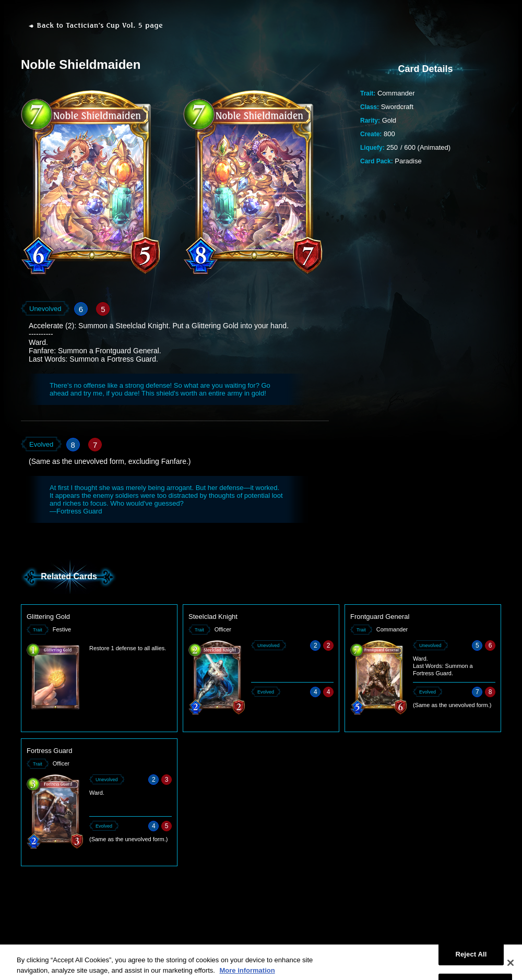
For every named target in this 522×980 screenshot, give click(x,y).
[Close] (511, 967)
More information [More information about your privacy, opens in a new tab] (247, 975)
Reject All (471, 959)
